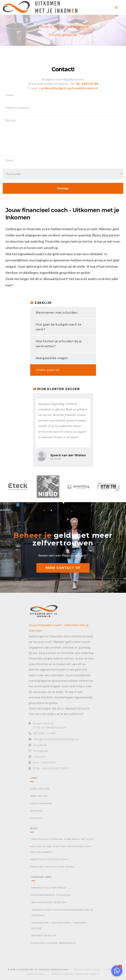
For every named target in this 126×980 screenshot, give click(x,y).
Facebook (38, 745)
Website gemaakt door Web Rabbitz (76, 974)
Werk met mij (39, 796)
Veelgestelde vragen (52, 358)
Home (45, 27)
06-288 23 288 (42, 733)
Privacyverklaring (87, 970)
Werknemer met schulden (57, 313)
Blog (34, 828)
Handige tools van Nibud (48, 888)
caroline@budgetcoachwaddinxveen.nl (68, 88)
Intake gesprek (48, 370)
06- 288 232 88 (87, 84)
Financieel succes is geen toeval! (53, 867)
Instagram (38, 751)
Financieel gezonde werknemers (54, 943)
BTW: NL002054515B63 (49, 768)
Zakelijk (59, 27)
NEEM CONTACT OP (63, 568)
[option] (18, 489)
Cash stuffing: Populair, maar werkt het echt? (62, 839)
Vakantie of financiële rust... (50, 859)
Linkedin (37, 757)
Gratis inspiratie (41, 803)
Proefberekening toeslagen (51, 895)
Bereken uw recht (44, 936)
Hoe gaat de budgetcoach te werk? (59, 327)
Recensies (37, 811)
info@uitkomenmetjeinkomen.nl (54, 739)
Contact (36, 818)
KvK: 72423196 (42, 762)
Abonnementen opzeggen (49, 902)
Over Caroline (40, 789)
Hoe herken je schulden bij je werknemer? (59, 344)
